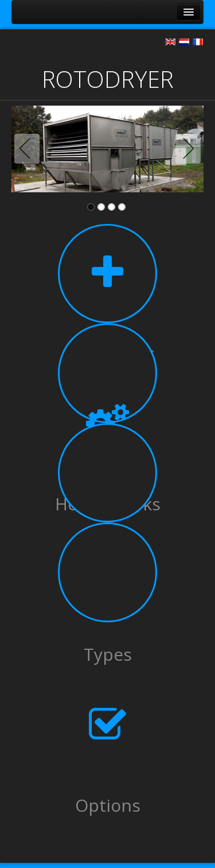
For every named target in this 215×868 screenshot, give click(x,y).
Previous (29, 149)
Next (186, 149)
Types (108, 654)
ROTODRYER (108, 79)
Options (108, 805)
